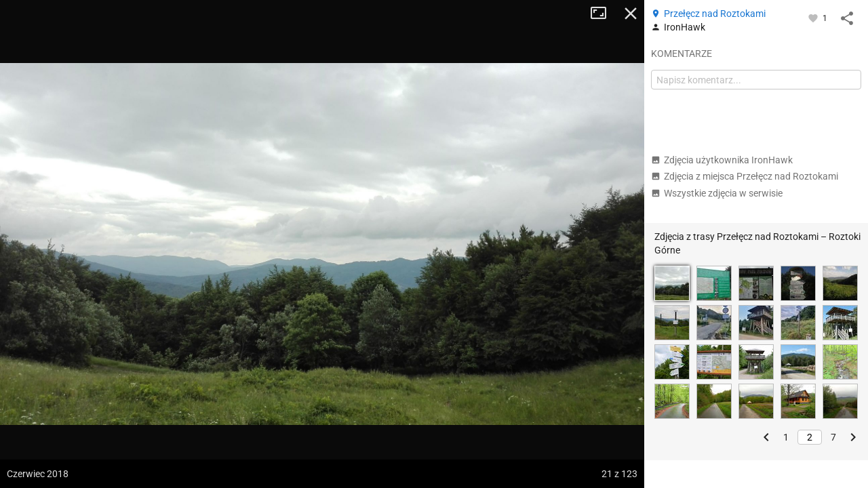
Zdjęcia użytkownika (722, 160)
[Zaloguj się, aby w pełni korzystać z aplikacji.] (814, 18)
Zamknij (631, 14)
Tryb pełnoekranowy (604, 14)
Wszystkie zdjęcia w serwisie (717, 193)
